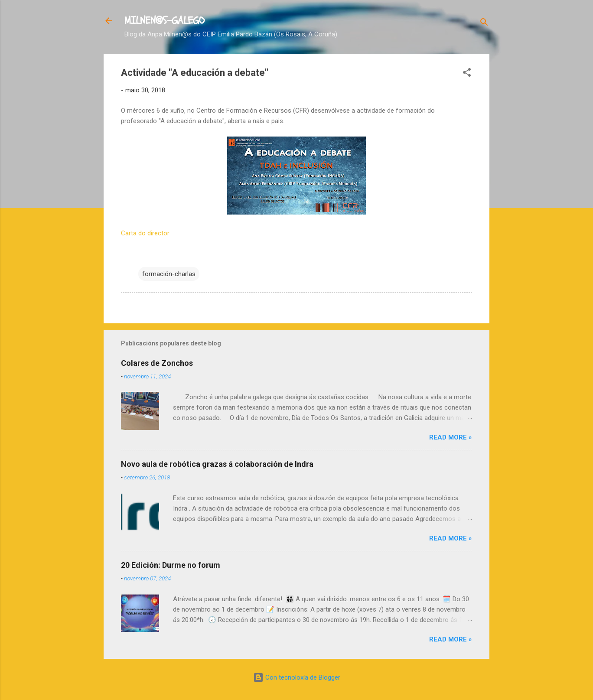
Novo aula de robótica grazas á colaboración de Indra (217, 464)
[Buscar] (484, 24)
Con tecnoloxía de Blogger (297, 677)
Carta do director (145, 233)
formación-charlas (169, 274)
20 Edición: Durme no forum (171, 565)
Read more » (451, 437)
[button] (467, 74)
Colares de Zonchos (157, 363)
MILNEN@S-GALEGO (165, 21)
